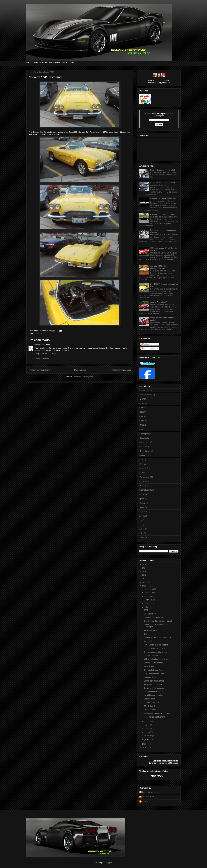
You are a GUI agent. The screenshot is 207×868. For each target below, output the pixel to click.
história (142, 455)
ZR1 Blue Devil (150, 614)
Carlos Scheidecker (150, 792)
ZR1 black (148, 641)
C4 (141, 412)
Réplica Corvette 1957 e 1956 (163, 170)
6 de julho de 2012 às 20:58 (45, 354)
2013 (145, 582)
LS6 (141, 473)
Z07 (141, 520)
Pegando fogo (150, 677)
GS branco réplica (151, 703)
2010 (145, 748)
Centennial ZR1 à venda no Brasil (158, 621)
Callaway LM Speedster (154, 617)
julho (147, 607)
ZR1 (141, 538)
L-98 (141, 460)
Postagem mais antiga (121, 370)
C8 (141, 429)
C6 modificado (150, 710)
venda (142, 507)
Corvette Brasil (144, 367)
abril (146, 729)
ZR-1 (141, 529)
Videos (142, 512)
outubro (148, 596)
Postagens (146, 344)
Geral (142, 447)
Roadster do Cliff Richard (154, 717)
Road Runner (40, 345)
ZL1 (141, 525)
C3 (141, 408)
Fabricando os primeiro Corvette (157, 713)
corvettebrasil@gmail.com (159, 83)
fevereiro (148, 736)
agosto (147, 603)
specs (142, 499)
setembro (149, 600)
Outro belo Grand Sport (154, 670)
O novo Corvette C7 (159, 302)
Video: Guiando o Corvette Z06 (157, 659)
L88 (141, 464)
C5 (141, 416)
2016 (145, 571)
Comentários (147, 348)
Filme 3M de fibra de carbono (156, 645)
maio (147, 725)
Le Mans (143, 468)
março (147, 732)
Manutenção (144, 477)
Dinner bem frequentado (154, 681)
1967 (146, 610)
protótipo (143, 494)
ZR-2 (141, 533)
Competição (144, 438)
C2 (141, 403)
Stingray (143, 503)
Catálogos (144, 434)
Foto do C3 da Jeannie (153, 663)
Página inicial (80, 370)
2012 (145, 586)
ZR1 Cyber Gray (151, 706)
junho (147, 721)
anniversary (144, 390)
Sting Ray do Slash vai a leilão (163, 183)
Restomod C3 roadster (153, 684)
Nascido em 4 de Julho (153, 695)
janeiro (147, 739)
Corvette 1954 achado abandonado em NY (159, 267)
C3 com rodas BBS (152, 656)
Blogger (109, 863)
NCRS (142, 486)
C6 (141, 421)
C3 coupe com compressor (155, 648)
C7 (141, 425)
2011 (145, 744)
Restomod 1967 (151, 630)
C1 (36, 333)
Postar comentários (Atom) (83, 377)
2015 (145, 575)
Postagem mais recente (39, 370)
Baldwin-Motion (146, 395)
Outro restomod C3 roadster (156, 652)
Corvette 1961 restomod (45, 77)
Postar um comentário (40, 359)
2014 (145, 579)
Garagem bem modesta (154, 692)
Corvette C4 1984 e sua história (163, 198)
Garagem (143, 442)
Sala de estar (150, 699)
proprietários (145, 490)
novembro (149, 593)
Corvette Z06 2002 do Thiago (162, 214)
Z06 (141, 516)
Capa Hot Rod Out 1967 (154, 674)
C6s (146, 634)
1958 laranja (149, 666)
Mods (40, 333)
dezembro (149, 589)
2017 (145, 568)
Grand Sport (144, 451)
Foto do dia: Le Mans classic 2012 (158, 638)
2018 (145, 564)
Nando (145, 801)
